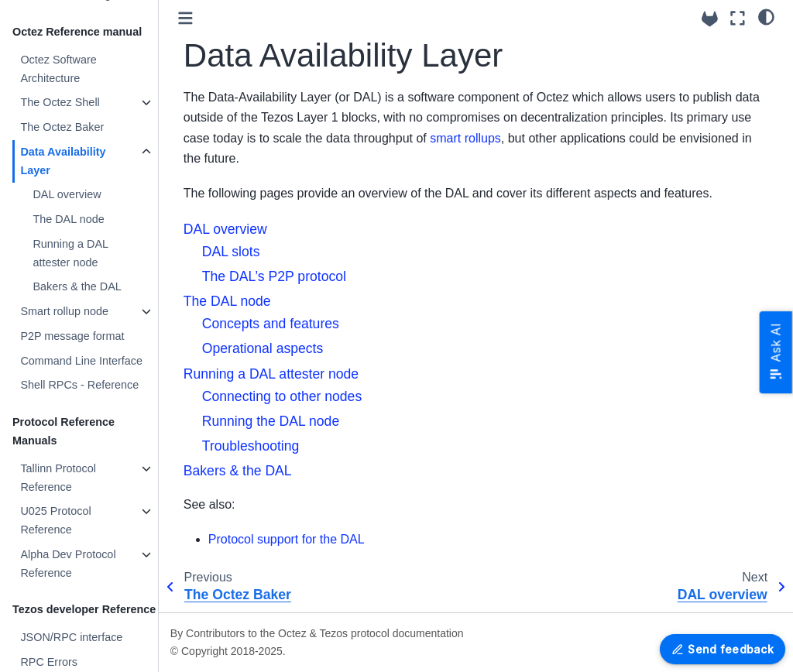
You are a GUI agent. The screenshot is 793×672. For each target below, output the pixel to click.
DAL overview (67, 194)
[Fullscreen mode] (738, 18)
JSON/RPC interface (71, 637)
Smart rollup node (64, 311)
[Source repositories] (710, 19)
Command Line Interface (81, 361)
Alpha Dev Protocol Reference (68, 564)
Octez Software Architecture (58, 69)
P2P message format (72, 336)
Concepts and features (271, 324)
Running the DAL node (271, 421)
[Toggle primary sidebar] (185, 18)
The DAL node (68, 219)
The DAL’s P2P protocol (274, 276)
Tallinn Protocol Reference (58, 478)
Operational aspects (263, 348)
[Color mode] (766, 16)
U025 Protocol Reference (55, 520)
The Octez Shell (60, 102)
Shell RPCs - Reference (79, 385)
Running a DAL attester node (70, 253)
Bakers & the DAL (77, 286)
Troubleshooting (251, 446)
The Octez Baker (62, 127)
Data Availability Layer (63, 161)
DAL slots (231, 252)
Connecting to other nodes (282, 396)
